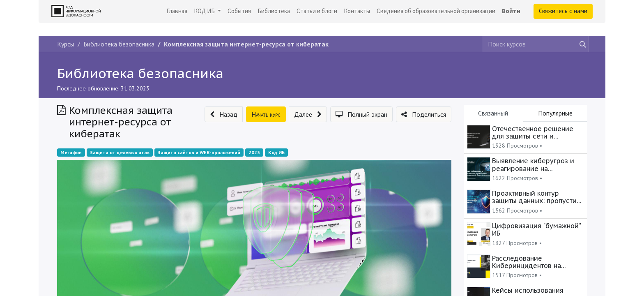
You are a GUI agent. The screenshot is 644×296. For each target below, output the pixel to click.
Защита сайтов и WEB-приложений (199, 152)
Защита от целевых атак (120, 152)
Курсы (66, 44)
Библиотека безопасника (140, 73)
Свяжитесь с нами (563, 11)
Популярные (555, 113)
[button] (224, 114)
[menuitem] (177, 11)
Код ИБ (276, 152)
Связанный (493, 113)
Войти (511, 11)
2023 (254, 152)
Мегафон (71, 152)
